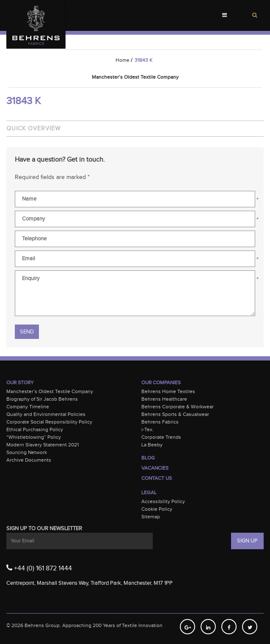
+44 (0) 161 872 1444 (39, 568)
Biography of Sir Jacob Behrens (42, 399)
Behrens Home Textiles (168, 391)
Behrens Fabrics (160, 422)
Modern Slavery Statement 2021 (43, 445)
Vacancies (155, 468)
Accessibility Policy (163, 501)
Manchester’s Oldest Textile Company (50, 391)
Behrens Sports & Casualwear (175, 414)
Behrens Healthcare (164, 399)
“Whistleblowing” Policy (34, 437)
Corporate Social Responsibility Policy (49, 422)
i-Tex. (147, 429)
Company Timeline (28, 407)
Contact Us (157, 478)
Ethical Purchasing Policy (35, 429)
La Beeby (152, 445)
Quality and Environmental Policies (46, 414)
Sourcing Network (27, 452)
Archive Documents (29, 460)
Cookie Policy (157, 509)
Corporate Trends (161, 437)
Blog (148, 458)
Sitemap (151, 517)
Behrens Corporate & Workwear (178, 407)
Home (123, 60)
